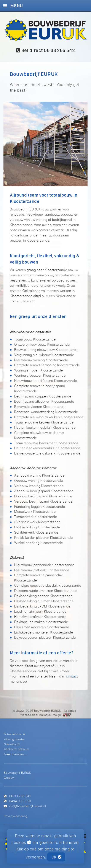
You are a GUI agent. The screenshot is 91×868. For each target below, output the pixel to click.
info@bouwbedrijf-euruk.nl (28, 806)
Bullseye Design (50, 715)
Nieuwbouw (12, 744)
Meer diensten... (15, 754)
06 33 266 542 (20, 796)
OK (56, 857)
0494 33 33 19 (20, 801)
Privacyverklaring (16, 816)
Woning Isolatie (14, 739)
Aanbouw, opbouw (16, 749)
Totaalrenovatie (14, 734)
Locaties (70, 711)
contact (72, 676)
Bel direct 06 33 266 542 (45, 51)
